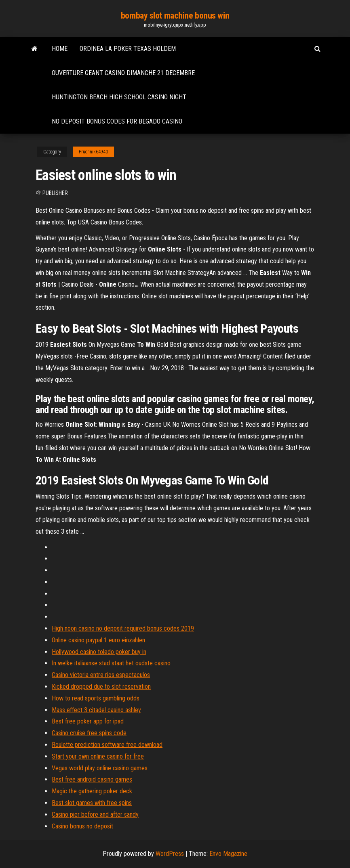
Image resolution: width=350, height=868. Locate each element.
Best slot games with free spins (92, 803)
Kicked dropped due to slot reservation (101, 687)
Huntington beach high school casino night (119, 97)
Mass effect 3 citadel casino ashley (96, 710)
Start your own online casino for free (98, 756)
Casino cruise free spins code (89, 733)
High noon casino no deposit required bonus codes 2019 (123, 628)
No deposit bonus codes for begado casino (117, 121)
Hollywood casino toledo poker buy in (99, 652)
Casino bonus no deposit (82, 826)
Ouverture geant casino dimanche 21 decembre (123, 73)
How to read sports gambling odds (96, 698)
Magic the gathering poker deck (92, 791)
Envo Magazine (228, 854)
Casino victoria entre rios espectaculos (101, 675)
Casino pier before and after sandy (95, 815)
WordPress (170, 854)
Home (60, 49)
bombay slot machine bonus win (175, 16)
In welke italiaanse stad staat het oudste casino (111, 663)
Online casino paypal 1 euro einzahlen (98, 640)
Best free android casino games (92, 779)
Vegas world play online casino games (100, 768)
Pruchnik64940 (93, 152)
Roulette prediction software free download (107, 745)
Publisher (55, 193)
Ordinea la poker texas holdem (128, 49)
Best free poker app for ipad (88, 721)
